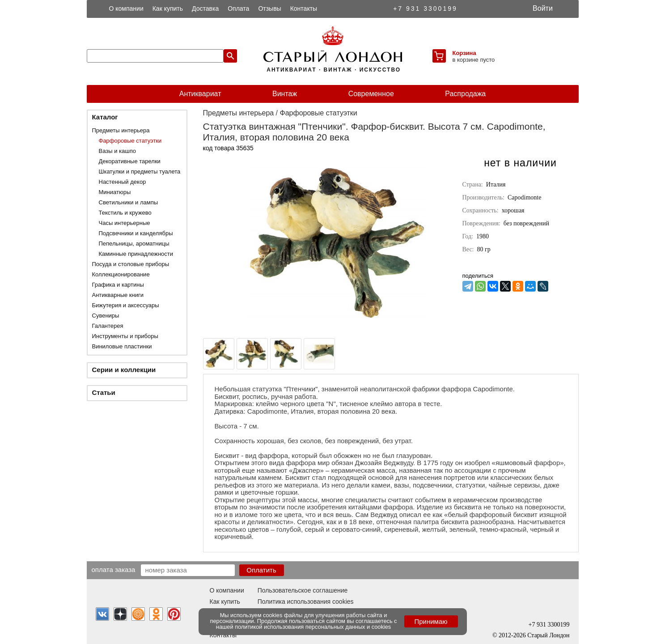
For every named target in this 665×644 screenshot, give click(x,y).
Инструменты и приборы (125, 336)
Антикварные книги (118, 295)
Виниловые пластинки (122, 346)
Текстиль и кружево (125, 213)
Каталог (105, 117)
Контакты (304, 8)
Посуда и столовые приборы (131, 264)
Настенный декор (123, 182)
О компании (126, 8)
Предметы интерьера (121, 130)
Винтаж (285, 94)
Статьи (104, 392)
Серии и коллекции (124, 370)
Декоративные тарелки (130, 161)
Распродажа (465, 94)
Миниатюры (115, 192)
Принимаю (431, 621)
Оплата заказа (114, 569)
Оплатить (261, 570)
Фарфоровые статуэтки (130, 141)
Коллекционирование (121, 274)
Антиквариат (200, 94)
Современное (371, 94)
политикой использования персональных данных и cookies (313, 627)
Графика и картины (118, 285)
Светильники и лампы (129, 202)
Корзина (464, 53)
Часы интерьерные (125, 223)
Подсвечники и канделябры (136, 233)
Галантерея (108, 326)
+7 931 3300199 (425, 8)
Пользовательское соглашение (303, 590)
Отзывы (269, 8)
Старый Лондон (548, 635)
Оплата (238, 8)
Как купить (168, 8)
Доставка (205, 8)
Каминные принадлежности (136, 254)
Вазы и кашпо (117, 151)
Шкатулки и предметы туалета (140, 172)
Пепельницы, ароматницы (134, 244)
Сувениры (106, 316)
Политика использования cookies (306, 602)
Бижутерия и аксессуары (126, 305)
